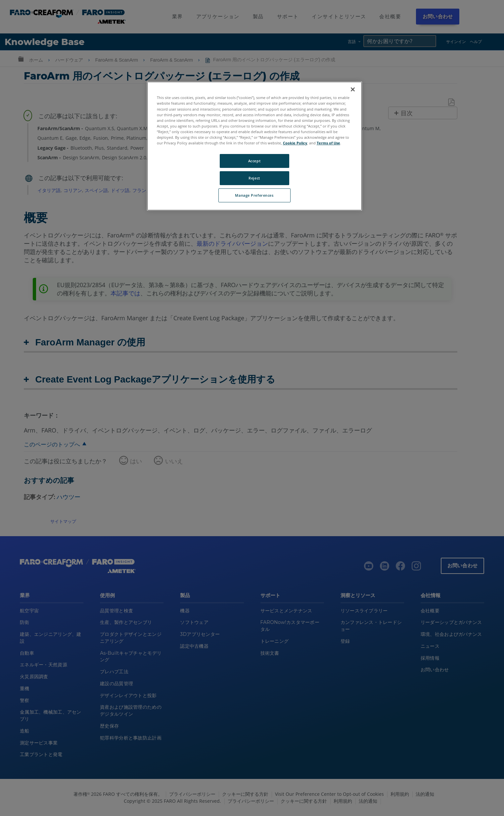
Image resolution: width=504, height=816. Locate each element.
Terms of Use (328, 143)
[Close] (353, 89)
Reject (254, 178)
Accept (254, 161)
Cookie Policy (295, 143)
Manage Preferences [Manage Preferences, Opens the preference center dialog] (254, 195)
